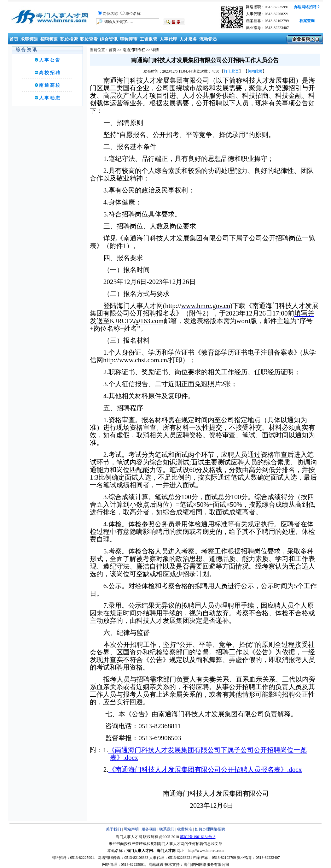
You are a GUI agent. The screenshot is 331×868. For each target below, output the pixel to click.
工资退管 (148, 39)
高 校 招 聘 (50, 73)
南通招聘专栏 (134, 50)
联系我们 (167, 829)
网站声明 (131, 829)
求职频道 (29, 39)
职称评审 (129, 39)
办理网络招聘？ (307, 7)
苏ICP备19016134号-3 (198, 837)
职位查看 (89, 39)
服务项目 (149, 829)
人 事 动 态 (50, 98)
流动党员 (208, 39)
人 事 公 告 (50, 60)
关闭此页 (255, 71)
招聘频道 (49, 39)
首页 (13, 39)
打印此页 (231, 71)
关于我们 (113, 829)
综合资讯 (109, 39)
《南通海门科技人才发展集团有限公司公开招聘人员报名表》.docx (205, 770)
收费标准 (185, 829)
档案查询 (307, 21)
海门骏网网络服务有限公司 (206, 865)
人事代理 (168, 39)
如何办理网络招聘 (210, 829)
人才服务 (188, 39)
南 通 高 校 (50, 85)
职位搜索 (69, 39)
